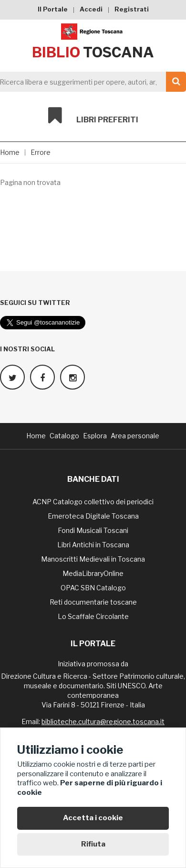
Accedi (91, 9)
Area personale (135, 436)
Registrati (132, 9)
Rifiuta (93, 844)
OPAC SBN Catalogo (93, 588)
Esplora (95, 436)
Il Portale (53, 9)
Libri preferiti (93, 116)
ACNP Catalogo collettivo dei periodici (93, 502)
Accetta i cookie (93, 818)
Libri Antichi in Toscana (93, 545)
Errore (41, 152)
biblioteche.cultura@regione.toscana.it (103, 722)
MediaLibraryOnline (93, 573)
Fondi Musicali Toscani (93, 530)
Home (10, 152)
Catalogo (64, 436)
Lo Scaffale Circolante (93, 616)
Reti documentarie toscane (93, 602)
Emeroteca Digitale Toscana (93, 516)
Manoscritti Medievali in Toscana (93, 559)
